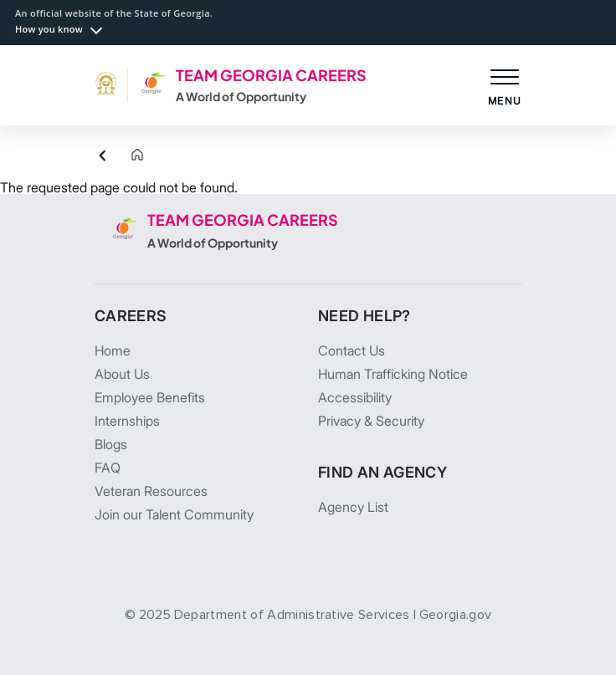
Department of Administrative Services (292, 615)
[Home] (124, 156)
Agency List (353, 507)
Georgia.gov (456, 615)
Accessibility (355, 397)
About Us (122, 374)
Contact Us (352, 350)
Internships (127, 421)
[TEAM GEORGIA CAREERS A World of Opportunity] (231, 85)
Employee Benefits (150, 397)
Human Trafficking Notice (393, 374)
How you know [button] (49, 29)
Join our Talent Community (174, 514)
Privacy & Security (371, 421)
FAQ (108, 468)
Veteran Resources (151, 491)
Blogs (111, 444)
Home (113, 350)
